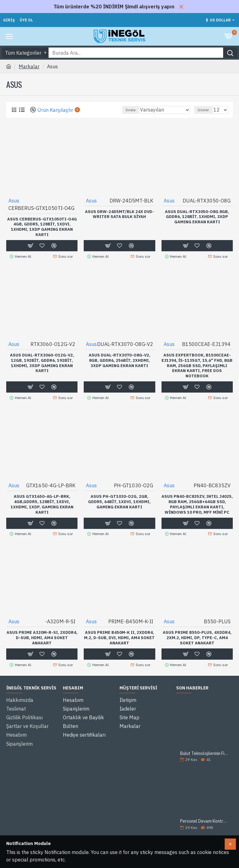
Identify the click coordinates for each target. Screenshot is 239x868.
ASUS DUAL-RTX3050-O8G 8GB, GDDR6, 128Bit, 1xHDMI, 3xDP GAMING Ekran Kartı (197, 217)
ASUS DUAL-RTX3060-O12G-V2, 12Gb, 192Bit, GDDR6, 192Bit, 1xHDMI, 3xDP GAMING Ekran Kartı (42, 362)
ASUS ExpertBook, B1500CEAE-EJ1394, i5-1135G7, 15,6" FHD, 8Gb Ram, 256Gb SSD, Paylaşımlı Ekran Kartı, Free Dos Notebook (197, 365)
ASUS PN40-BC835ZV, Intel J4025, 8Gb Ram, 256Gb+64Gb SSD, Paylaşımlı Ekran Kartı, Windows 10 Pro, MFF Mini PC (197, 502)
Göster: (204, 110)
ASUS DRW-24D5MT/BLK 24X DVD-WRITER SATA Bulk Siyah (119, 214)
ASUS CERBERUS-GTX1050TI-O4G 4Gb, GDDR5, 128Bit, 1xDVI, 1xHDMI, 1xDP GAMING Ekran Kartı (42, 227)
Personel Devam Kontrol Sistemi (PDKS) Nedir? (204, 817)
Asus (14, 201)
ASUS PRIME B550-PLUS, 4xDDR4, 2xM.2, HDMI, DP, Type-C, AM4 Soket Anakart (197, 635)
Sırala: (131, 110)
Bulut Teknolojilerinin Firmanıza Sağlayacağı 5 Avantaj (204, 749)
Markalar (29, 66)
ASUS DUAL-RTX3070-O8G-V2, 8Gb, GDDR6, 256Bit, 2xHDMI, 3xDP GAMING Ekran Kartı (119, 359)
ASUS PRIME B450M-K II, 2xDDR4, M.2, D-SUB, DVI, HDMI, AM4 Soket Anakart (119, 635)
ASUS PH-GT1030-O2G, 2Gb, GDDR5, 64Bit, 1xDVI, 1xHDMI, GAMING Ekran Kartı (119, 500)
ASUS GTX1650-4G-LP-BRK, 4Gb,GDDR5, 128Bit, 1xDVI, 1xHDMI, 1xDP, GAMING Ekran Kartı (42, 502)
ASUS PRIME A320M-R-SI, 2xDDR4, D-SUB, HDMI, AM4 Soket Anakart (42, 635)
